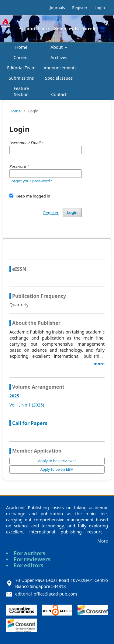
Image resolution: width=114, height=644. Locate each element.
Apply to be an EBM (57, 469)
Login (100, 8)
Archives (59, 57)
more (99, 364)
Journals (57, 8)
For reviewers (32, 559)
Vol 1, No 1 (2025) (27, 405)
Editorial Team (21, 68)
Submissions (21, 78)
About (57, 47)
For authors (29, 553)
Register (80, 8)
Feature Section (21, 91)
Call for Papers (30, 423)
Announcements (60, 68)
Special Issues (59, 78)
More (103, 541)
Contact (59, 94)
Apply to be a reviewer (57, 461)
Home (21, 47)
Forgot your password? (31, 181)
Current (21, 57)
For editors (29, 565)
